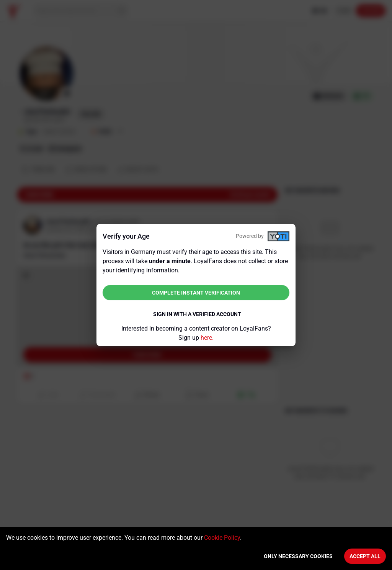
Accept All (365, 556)
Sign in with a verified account (197, 314)
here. (207, 338)
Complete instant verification (196, 293)
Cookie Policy (222, 538)
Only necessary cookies (298, 556)
